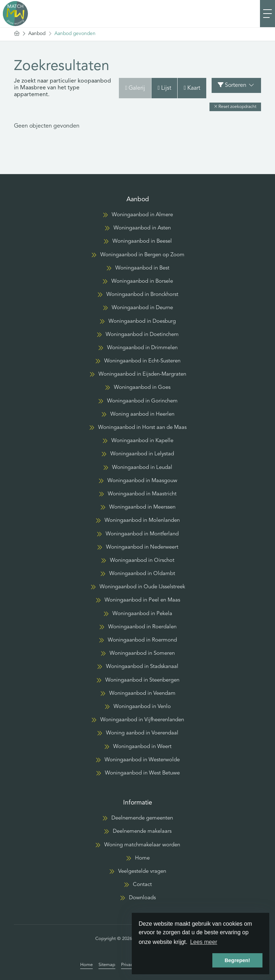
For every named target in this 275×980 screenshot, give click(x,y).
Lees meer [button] (204, 942)
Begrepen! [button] (237, 960)
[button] (235, 107)
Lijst (164, 88)
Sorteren (236, 85)
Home (86, 965)
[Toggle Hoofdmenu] (267, 14)
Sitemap (107, 965)
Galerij (135, 88)
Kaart (192, 88)
